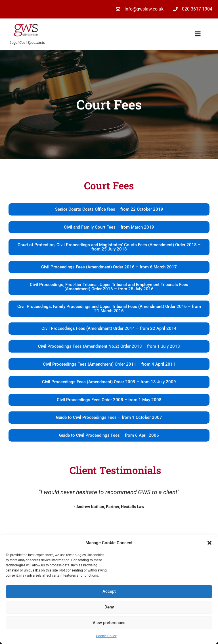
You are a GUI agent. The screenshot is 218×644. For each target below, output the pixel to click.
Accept (109, 591)
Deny (109, 607)
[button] (209, 543)
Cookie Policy (106, 636)
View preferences (109, 623)
